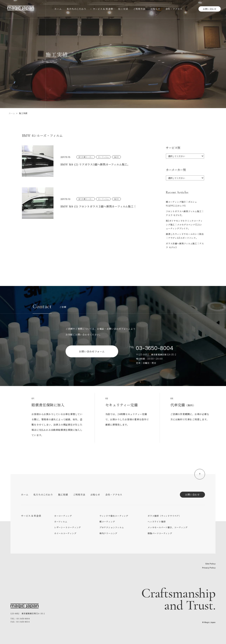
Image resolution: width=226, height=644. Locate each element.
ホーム (12, 113)
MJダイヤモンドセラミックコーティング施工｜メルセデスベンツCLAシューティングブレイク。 (184, 224)
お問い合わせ (210, 9)
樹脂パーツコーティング (160, 533)
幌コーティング (107, 521)
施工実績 (63, 495)
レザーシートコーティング (68, 527)
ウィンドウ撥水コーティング (114, 516)
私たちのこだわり (43, 495)
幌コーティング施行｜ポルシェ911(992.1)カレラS (181, 204)
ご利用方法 (79, 495)
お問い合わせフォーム (92, 351)
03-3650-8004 (155, 348)
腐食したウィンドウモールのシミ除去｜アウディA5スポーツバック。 (185, 236)
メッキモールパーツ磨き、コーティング (168, 527)
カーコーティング (63, 516)
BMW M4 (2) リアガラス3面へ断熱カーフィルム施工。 (97, 164)
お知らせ (95, 495)
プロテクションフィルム (112, 527)
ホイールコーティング (65, 533)
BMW (116, 157)
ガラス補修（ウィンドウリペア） (164, 516)
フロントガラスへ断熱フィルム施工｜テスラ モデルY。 (185, 213)
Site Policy (210, 564)
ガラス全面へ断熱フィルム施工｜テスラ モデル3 (185, 245)
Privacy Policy (209, 568)
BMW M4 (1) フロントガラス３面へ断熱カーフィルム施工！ (100, 206)
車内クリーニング (108, 533)
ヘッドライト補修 (157, 521)
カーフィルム (103, 157)
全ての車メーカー (86, 157)
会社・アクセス (114, 495)
